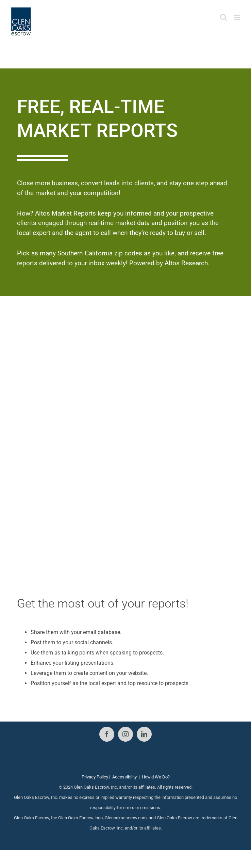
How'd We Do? (156, 777)
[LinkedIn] (144, 734)
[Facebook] (107, 734)
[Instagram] (125, 734)
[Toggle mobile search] (223, 17)
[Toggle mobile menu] (237, 17)
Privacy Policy (95, 777)
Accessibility (124, 777)
